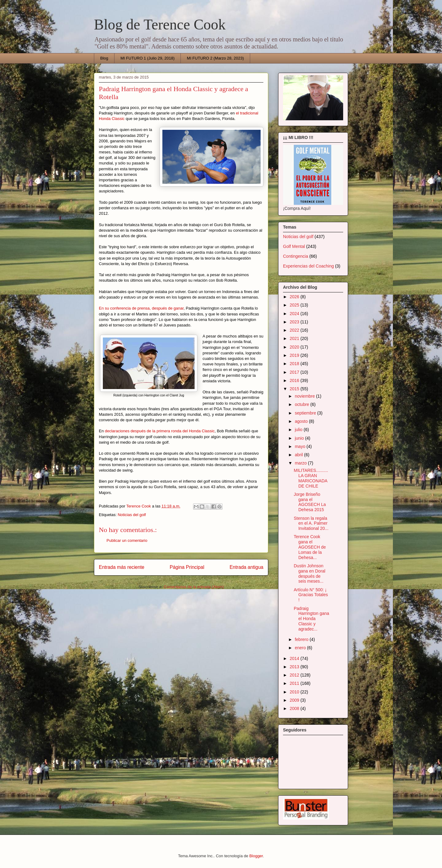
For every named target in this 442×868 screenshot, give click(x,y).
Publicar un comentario (127, 540)
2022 (295, 330)
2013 (295, 667)
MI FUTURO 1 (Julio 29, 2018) (148, 58)
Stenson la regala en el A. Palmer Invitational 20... (311, 523)
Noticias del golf (132, 515)
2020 (295, 347)
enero (301, 648)
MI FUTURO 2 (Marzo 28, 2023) (215, 58)
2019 (295, 355)
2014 (295, 658)
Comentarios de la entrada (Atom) (194, 587)
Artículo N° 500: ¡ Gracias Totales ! (311, 595)
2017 (295, 372)
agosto (302, 421)
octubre (302, 404)
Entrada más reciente (122, 567)
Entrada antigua (246, 567)
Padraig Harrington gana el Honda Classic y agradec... (311, 619)
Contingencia (296, 256)
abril (299, 455)
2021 (295, 338)
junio (300, 438)
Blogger (256, 856)
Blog (104, 58)
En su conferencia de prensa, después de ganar (141, 308)
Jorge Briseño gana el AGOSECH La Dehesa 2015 (310, 502)
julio (299, 430)
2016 (295, 380)
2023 (295, 322)
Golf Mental (294, 246)
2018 (295, 364)
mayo (300, 446)
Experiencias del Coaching (308, 266)
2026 (295, 297)
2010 (295, 692)
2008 (295, 708)
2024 (295, 314)
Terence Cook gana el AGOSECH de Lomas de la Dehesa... (310, 547)
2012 (295, 675)
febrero (302, 639)
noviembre (305, 396)
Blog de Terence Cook (160, 24)
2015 (295, 389)
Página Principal (187, 567)
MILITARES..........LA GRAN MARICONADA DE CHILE (311, 478)
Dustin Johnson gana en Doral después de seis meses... (310, 573)
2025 (295, 305)
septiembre (306, 413)
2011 (295, 683)
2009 (295, 700)
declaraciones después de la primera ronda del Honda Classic (160, 431)
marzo (301, 463)
